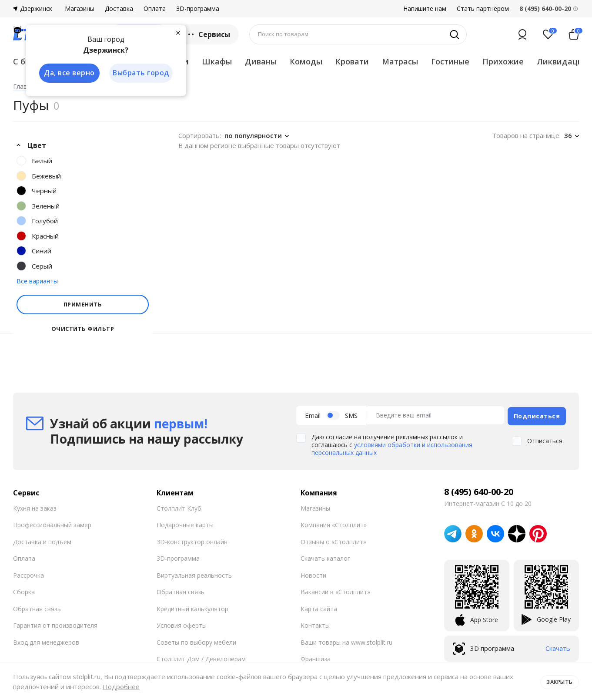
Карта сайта (319, 607)
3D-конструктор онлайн (192, 540)
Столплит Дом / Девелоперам (201, 658)
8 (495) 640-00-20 (479, 490)
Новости (313, 574)
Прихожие (503, 61)
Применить (83, 304)
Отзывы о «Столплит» (333, 540)
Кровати (352, 61)
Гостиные (450, 61)
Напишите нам (425, 9)
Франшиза (316, 658)
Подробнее (121, 687)
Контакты (315, 624)
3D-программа (198, 9)
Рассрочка (28, 574)
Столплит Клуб (179, 506)
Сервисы (208, 34)
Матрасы (400, 61)
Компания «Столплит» (334, 523)
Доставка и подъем (42, 540)
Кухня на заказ (35, 506)
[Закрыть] (178, 32)
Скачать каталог (325, 557)
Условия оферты (182, 624)
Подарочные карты (185, 523)
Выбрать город (141, 73)
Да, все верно (68, 73)
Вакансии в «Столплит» (335, 591)
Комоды (306, 61)
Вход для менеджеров (46, 641)
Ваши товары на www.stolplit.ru (346, 641)
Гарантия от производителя (55, 624)
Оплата (155, 9)
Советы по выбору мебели (196, 641)
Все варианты (37, 281)
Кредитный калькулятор (192, 607)
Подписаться (537, 415)
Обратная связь (37, 607)
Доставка (119, 9)
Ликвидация (562, 61)
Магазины (80, 9)
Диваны (261, 61)
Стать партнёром (483, 9)
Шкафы (217, 61)
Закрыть (558, 681)
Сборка (24, 591)
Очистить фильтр (83, 329)
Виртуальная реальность (194, 574)
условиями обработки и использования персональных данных (392, 447)
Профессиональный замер (52, 523)
